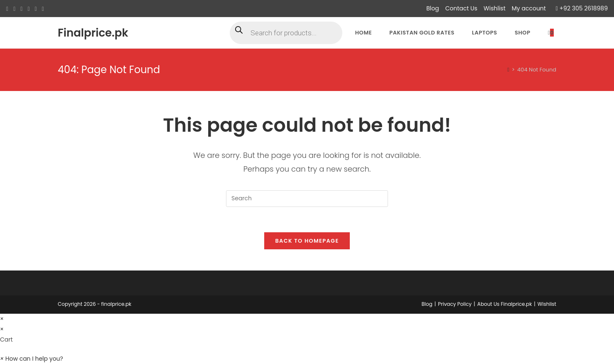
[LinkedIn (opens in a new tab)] (36, 9)
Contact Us (461, 8)
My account (529, 8)
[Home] (508, 70)
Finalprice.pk (93, 33)
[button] (32, 359)
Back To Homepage (307, 241)
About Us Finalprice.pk (505, 304)
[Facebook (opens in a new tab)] (14, 9)
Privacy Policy (455, 304)
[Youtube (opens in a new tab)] (43, 9)
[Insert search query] (307, 199)
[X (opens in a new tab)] (9, 9)
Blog (432, 8)
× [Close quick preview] (2, 319)
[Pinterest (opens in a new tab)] (21, 9)
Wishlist (495, 8)
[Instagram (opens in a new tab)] (28, 9)
